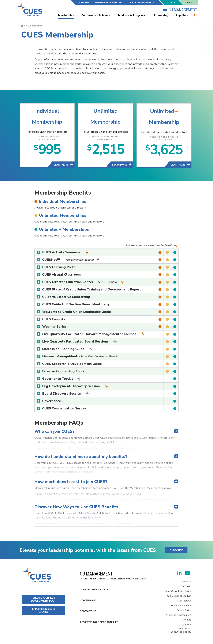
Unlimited (106, 111)
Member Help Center (108, 3)
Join (190, 3)
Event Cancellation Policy (178, 591)
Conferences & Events (96, 15)
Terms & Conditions (181, 605)
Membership (66, 15)
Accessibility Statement (178, 615)
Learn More (61, 165)
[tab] (106, 252)
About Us (186, 582)
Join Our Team (184, 586)
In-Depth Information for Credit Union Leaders (113, 576)
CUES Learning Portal (141, 3)
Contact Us (88, 611)
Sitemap (187, 620)
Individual (47, 111)
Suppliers (182, 15)
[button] (106, 252)
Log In (171, 3)
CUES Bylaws (184, 601)
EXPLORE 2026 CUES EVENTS (43, 611)
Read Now (94, 518)
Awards (84, 3)
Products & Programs (132, 15)
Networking (161, 15)
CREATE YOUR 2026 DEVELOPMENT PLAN (43, 599)
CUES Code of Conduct (179, 596)
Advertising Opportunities (99, 622)
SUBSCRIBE (176, 550)
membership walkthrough (98, 448)
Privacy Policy (184, 610)
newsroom (87, 600)
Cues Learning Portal (95, 590)
